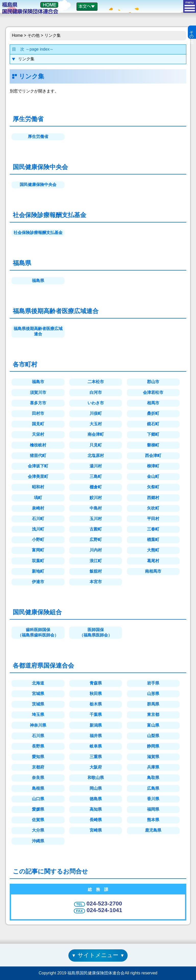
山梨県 (153, 736)
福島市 (38, 382)
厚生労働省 (38, 137)
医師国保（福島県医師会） (96, 632)
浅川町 (38, 529)
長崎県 (96, 820)
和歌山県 (96, 778)
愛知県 (38, 757)
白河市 (96, 392)
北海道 (38, 683)
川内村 (96, 550)
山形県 (153, 694)
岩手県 (153, 683)
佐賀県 (38, 820)
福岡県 (153, 809)
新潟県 (96, 725)
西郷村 (153, 498)
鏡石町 (153, 424)
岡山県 (96, 788)
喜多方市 (38, 403)
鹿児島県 (153, 830)
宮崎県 (96, 830)
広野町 (96, 540)
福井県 (96, 736)
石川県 (38, 736)
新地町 (38, 571)
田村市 (38, 413)
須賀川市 (38, 392)
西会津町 (153, 456)
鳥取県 (153, 778)
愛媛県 (38, 809)
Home (17, 35)
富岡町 (38, 550)
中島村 (96, 508)
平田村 (153, 519)
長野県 (38, 746)
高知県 (96, 809)
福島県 (38, 281)
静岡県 (153, 746)
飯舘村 (96, 571)
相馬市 (153, 403)
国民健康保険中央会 (38, 185)
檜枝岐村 (38, 445)
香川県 (153, 799)
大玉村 (96, 424)
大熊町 (153, 550)
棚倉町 (96, 487)
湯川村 (96, 466)
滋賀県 (153, 757)
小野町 (38, 540)
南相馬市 (153, 571)
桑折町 (153, 413)
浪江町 (96, 561)
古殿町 (96, 529)
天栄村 (38, 434)
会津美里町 (38, 476)
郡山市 (153, 382)
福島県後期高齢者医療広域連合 (38, 331)
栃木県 (96, 704)
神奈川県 (38, 725)
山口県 (38, 799)
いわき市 (96, 403)
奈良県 (38, 778)
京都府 (38, 767)
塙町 (38, 498)
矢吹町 (153, 508)
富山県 (153, 725)
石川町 (38, 519)
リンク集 (26, 59)
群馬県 (153, 704)
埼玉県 (38, 715)
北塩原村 (96, 456)
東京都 (153, 715)
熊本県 (153, 820)
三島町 (96, 476)
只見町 (96, 445)
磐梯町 (153, 445)
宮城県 (38, 694)
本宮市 (96, 582)
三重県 (96, 757)
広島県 (153, 788)
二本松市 (96, 382)
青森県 (96, 683)
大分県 (38, 830)
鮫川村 (96, 498)
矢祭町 (153, 487)
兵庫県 (153, 767)
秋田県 (96, 694)
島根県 (38, 788)
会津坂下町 (38, 466)
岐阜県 (96, 746)
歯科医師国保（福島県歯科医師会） (38, 632)
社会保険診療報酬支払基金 (38, 233)
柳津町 (153, 466)
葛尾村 (153, 561)
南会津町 (96, 434)
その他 (34, 35)
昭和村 (38, 487)
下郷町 (153, 434)
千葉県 (96, 715)
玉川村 (96, 519)
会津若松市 (153, 392)
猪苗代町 (38, 456)
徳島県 (96, 799)
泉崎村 (38, 508)
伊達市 (38, 582)
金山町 (153, 476)
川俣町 (96, 413)
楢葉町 (153, 540)
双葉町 (38, 561)
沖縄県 (38, 841)
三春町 (153, 529)
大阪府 (96, 767)
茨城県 (38, 704)
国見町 (38, 424)
